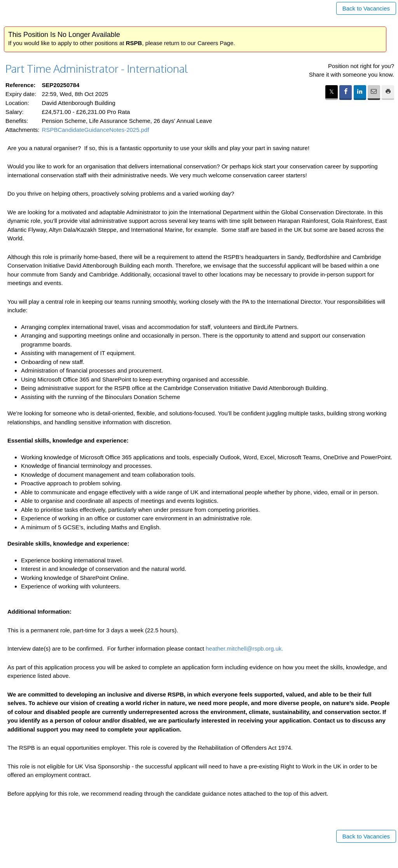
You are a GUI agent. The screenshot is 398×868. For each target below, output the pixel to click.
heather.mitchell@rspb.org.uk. (244, 648)
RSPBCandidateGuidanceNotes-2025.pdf (96, 130)
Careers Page (216, 43)
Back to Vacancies (366, 8)
